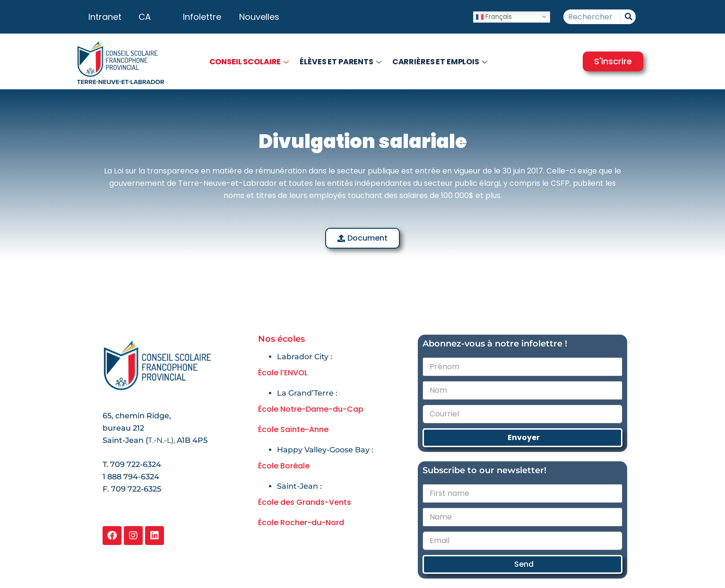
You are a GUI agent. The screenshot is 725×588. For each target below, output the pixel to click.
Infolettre (202, 17)
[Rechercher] (628, 17)
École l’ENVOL (283, 373)
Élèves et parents (342, 62)
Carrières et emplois (441, 62)
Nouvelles (259, 17)
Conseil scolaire (250, 62)
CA (145, 17)
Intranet (105, 17)
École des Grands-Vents (305, 502)
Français (494, 16)
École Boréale (284, 466)
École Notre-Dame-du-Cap (311, 409)
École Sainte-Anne (293, 429)
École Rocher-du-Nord (301, 523)
